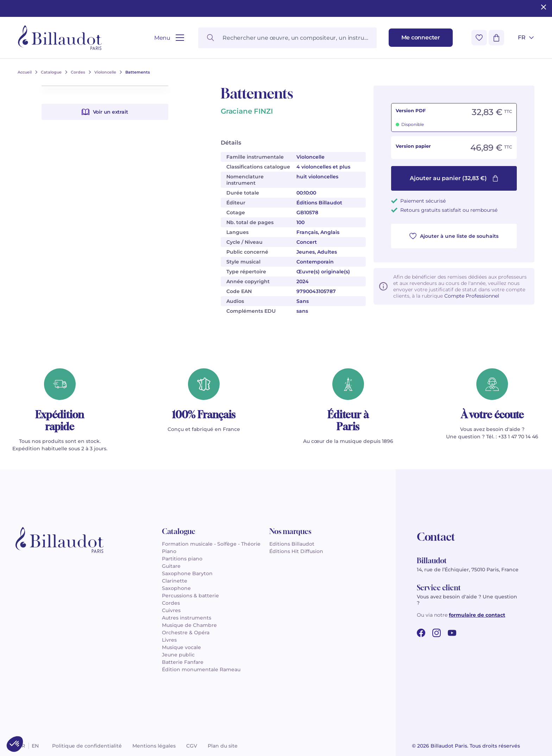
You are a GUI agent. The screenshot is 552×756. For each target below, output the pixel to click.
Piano (169, 551)
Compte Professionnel (472, 296)
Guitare (171, 566)
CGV (192, 746)
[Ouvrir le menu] (169, 38)
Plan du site (223, 746)
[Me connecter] (421, 38)
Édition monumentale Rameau (201, 669)
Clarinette (175, 581)
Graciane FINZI (247, 111)
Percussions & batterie (190, 596)
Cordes (171, 603)
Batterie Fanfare (183, 662)
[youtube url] (452, 633)
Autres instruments (187, 618)
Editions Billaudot (292, 544)
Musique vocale (181, 647)
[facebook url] (421, 633)
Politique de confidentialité (87, 746)
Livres (169, 640)
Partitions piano (182, 559)
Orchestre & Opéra (186, 633)
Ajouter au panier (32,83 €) (454, 178)
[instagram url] (437, 633)
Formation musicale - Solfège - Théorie (211, 544)
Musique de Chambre (189, 625)
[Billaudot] (60, 38)
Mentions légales (154, 746)
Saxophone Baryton (187, 573)
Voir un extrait (105, 281)
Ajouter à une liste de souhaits (454, 236)
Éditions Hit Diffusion (296, 551)
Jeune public (178, 655)
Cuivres (171, 610)
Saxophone (176, 588)
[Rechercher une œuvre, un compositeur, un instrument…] (287, 38)
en (35, 746)
